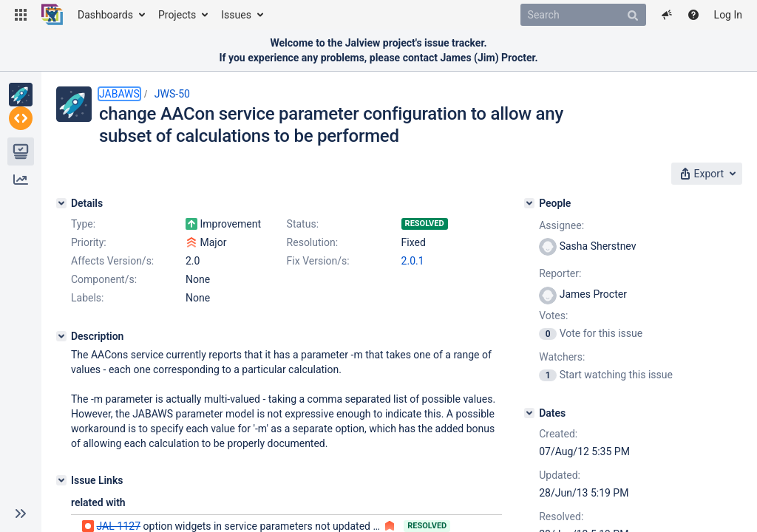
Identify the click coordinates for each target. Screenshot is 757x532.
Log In (728, 15)
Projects (177, 15)
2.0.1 (197, 312)
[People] (563, 199)
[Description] (61, 387)
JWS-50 (172, 94)
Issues (236, 15)
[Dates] (563, 409)
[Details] (61, 199)
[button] (21, 15)
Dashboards (105, 15)
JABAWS (119, 94)
